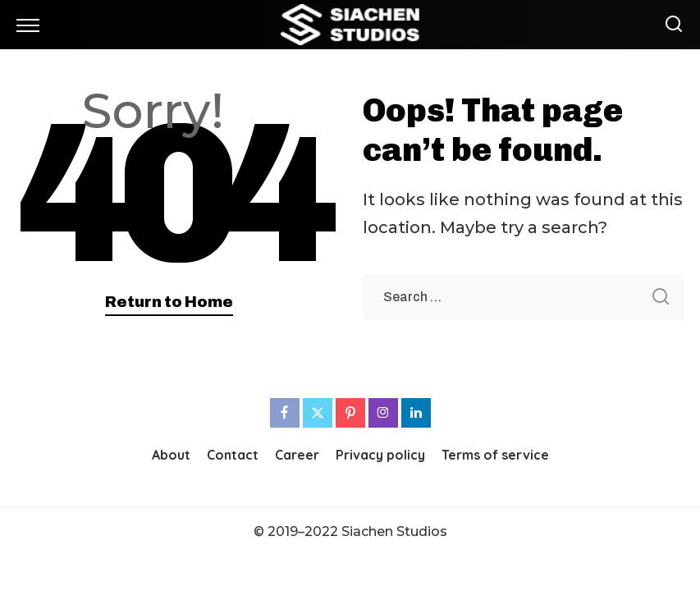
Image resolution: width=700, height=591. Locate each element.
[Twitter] (318, 413)
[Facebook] (285, 413)
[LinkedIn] (416, 413)
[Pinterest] (350, 413)
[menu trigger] (32, 25)
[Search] (670, 25)
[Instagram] (383, 413)
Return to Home (169, 302)
